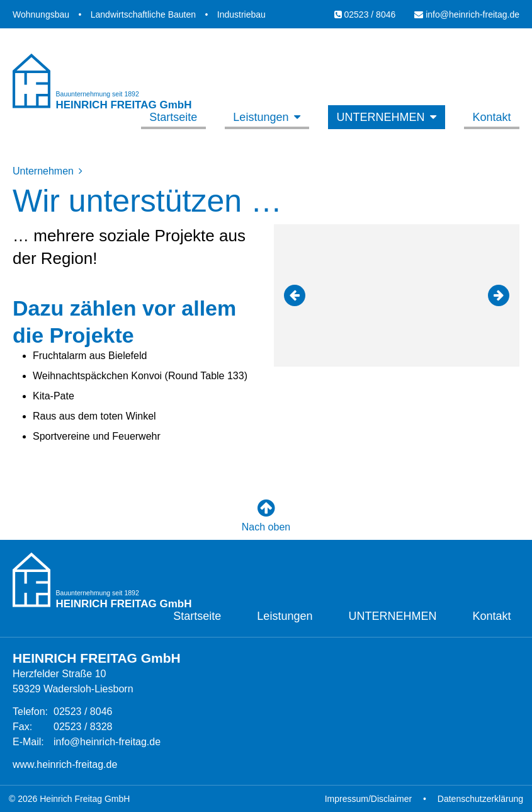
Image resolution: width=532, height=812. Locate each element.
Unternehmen (380, 117)
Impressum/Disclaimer (368, 799)
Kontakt (491, 117)
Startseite (173, 117)
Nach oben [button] (266, 515)
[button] (295, 295)
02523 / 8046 (365, 14)
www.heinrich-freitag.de (65, 764)
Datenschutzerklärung (480, 799)
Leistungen (261, 117)
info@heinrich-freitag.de (467, 14)
